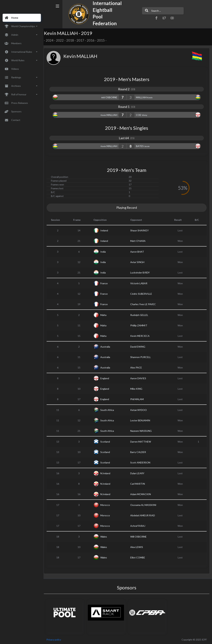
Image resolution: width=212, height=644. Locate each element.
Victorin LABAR (140, 283)
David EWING (139, 347)
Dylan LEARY (139, 473)
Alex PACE (137, 367)
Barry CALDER (139, 452)
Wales (105, 537)
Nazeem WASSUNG (142, 431)
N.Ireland (107, 473)
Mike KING (137, 389)
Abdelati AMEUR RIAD (144, 515)
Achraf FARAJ (139, 526)
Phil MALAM (138, 399)
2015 (103, 40)
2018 (72, 40)
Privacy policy (56, 640)
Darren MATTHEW (142, 442)
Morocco (107, 505)
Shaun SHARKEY (141, 230)
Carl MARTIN (139, 484)
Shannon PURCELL (142, 357)
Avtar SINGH (139, 262)
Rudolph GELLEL (140, 315)
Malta (105, 315)
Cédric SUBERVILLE (142, 294)
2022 (62, 40)
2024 (52, 40)
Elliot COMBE (139, 557)
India (105, 252)
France (106, 283)
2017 (83, 40)
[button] (147, 18)
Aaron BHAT (138, 252)
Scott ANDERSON (141, 462)
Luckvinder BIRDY (141, 273)
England (106, 378)
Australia (107, 347)
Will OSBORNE (140, 537)
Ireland (106, 230)
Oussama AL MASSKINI (145, 505)
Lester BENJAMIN (141, 420)
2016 (93, 40)
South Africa (109, 410)
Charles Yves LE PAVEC (144, 304)
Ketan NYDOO (140, 410)
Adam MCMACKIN (142, 494)
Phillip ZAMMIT (140, 325)
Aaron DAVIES (139, 378)
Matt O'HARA (139, 241)
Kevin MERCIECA (141, 336)
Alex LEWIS (138, 547)
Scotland (107, 442)
